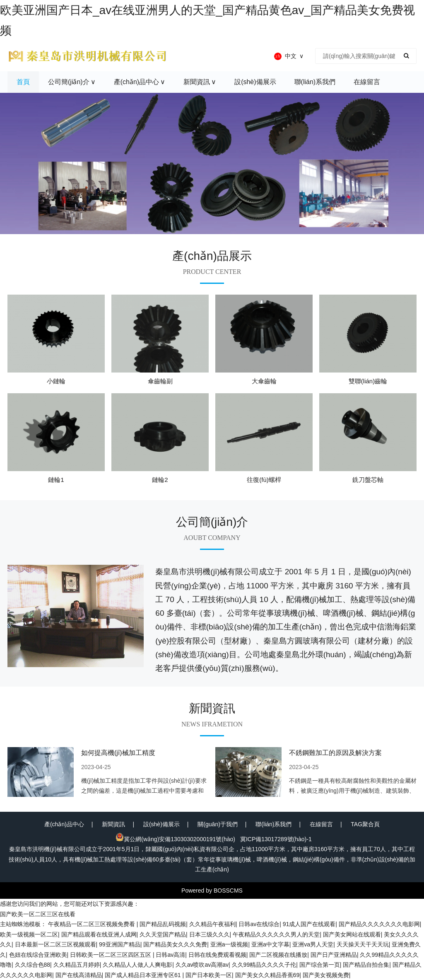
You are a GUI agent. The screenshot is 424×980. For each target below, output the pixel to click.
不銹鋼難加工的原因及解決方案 (335, 753)
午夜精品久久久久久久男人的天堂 (276, 934)
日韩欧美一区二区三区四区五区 (111, 955)
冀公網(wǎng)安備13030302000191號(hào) (175, 839)
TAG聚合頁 (365, 824)
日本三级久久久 (210, 934)
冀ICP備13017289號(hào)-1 (276, 839)
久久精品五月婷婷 (77, 965)
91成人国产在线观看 (309, 924)
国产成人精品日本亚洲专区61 (143, 975)
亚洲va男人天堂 (313, 944)
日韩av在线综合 (259, 924)
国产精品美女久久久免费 (175, 944)
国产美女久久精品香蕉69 (267, 975)
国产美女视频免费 (326, 975)
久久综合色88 (33, 965)
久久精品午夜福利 (212, 924)
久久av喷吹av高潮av (202, 965)
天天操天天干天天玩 (363, 944)
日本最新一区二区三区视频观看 (55, 944)
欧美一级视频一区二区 (29, 934)
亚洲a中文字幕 (270, 944)
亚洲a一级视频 (229, 944)
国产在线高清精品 (79, 975)
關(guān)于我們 (217, 824)
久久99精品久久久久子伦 (264, 965)
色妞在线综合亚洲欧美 (38, 955)
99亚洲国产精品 (120, 944)
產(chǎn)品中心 (64, 824)
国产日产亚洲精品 (334, 955)
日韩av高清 (170, 955)
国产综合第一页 (320, 965)
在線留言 (321, 824)
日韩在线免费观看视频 (217, 955)
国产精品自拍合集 (366, 965)
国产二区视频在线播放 (278, 955)
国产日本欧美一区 (209, 975)
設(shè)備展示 (161, 824)
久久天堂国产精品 (163, 934)
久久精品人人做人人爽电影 (137, 965)
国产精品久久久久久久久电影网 (379, 924)
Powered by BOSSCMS (212, 890)
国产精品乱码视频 (163, 924)
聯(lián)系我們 (273, 824)
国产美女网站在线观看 (352, 934)
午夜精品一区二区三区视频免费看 (92, 924)
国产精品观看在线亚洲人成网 (99, 934)
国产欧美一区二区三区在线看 (38, 914)
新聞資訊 (113, 824)
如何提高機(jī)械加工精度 (118, 753)
